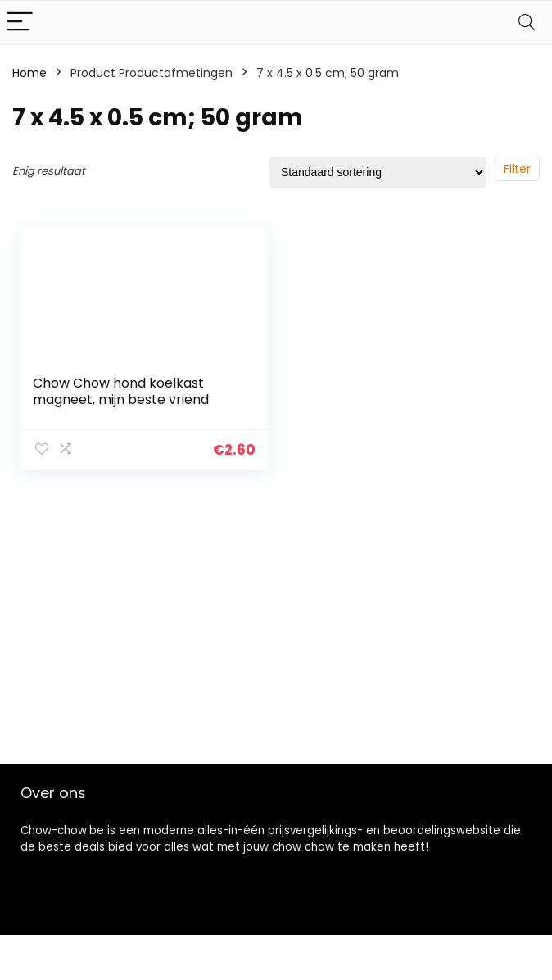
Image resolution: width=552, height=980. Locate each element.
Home (29, 73)
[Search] (527, 23)
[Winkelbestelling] (378, 172)
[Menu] (20, 23)
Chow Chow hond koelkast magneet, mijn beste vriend (121, 391)
